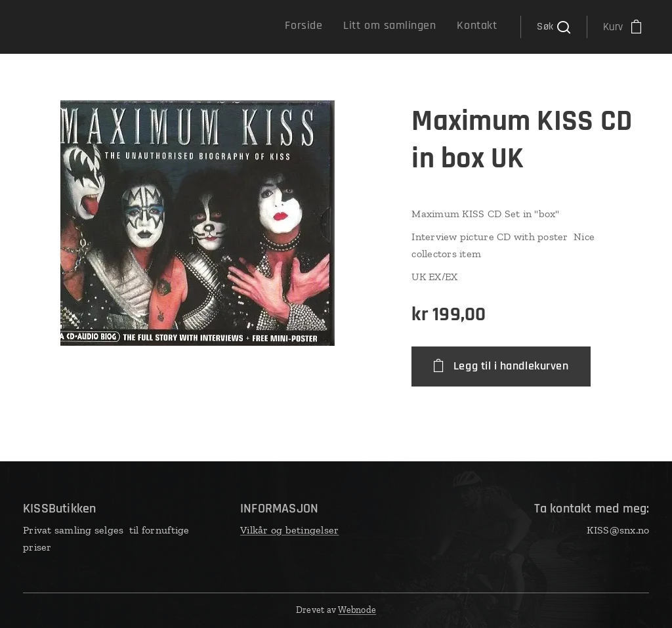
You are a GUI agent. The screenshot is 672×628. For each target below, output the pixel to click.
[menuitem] (454, 27)
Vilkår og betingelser (289, 530)
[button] (553, 27)
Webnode (357, 610)
